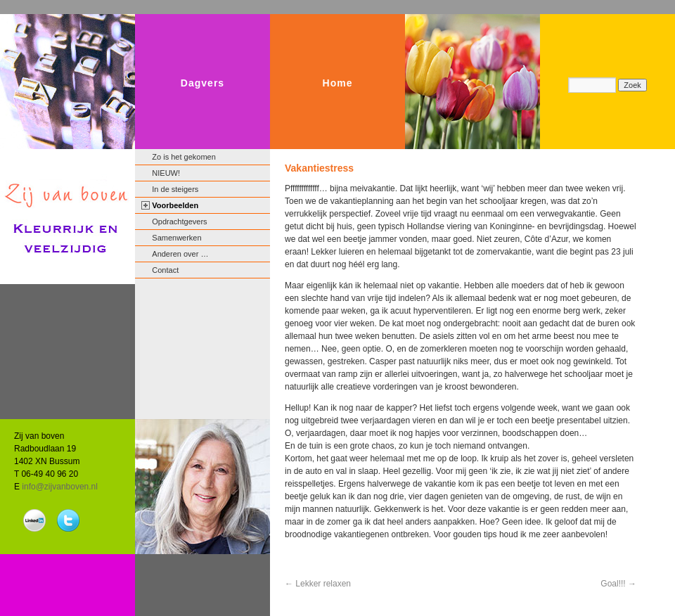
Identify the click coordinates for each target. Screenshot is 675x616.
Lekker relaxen (318, 584)
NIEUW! (166, 173)
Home (338, 83)
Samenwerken (176, 238)
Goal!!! (618, 584)
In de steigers (175, 189)
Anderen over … (180, 254)
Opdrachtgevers (179, 222)
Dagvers (202, 83)
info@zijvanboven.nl (60, 487)
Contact (165, 270)
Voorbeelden (175, 205)
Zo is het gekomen (184, 157)
